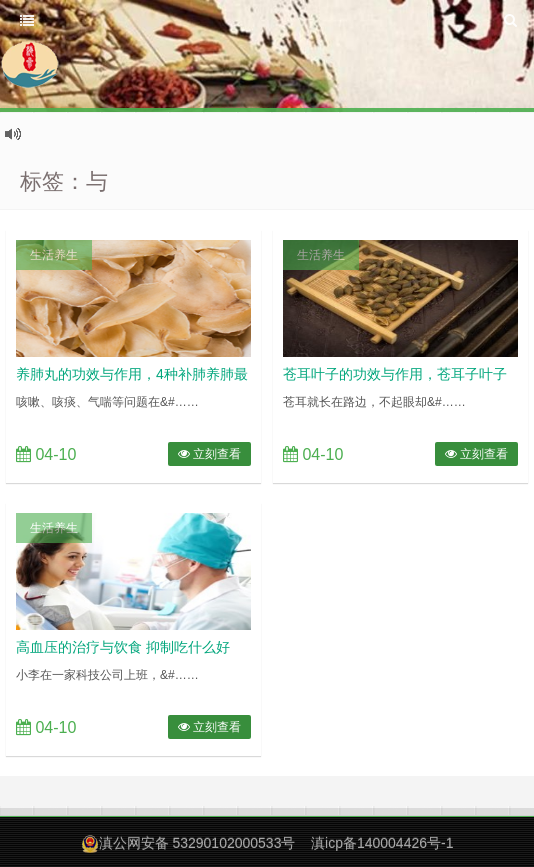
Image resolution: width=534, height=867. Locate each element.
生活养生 (54, 255)
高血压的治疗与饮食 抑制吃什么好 (123, 647)
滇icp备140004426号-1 (382, 843)
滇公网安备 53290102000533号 (197, 843)
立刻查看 (209, 454)
